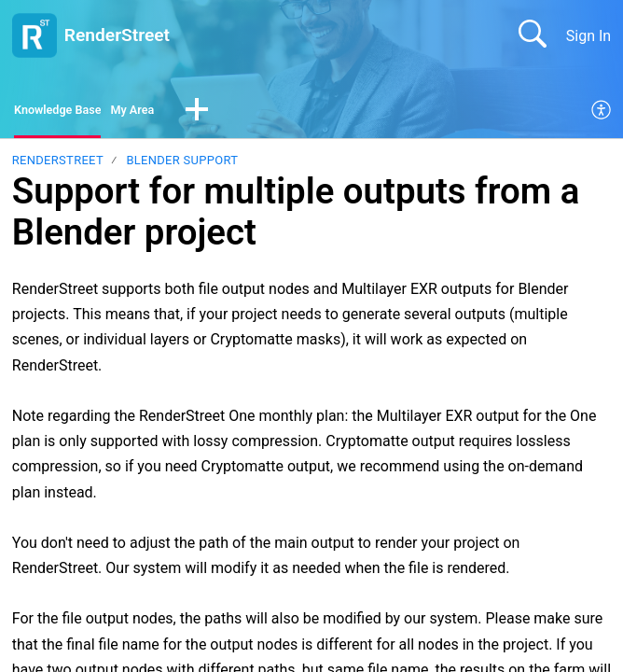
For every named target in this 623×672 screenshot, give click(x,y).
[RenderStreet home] (35, 35)
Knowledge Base (69, 112)
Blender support (182, 166)
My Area (162, 112)
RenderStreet (58, 166)
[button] (232, 114)
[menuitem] (602, 114)
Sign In (588, 36)
